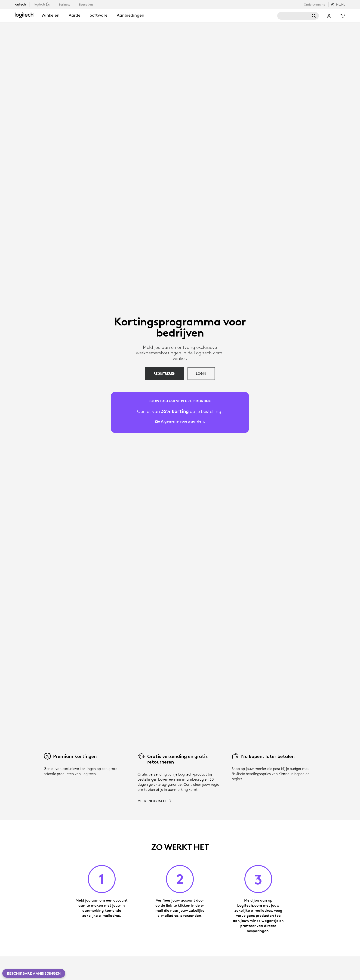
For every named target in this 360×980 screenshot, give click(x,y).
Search (298, 16)
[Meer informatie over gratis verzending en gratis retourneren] (155, 801)
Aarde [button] (75, 15)
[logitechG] (43, 4)
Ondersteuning (315, 5)
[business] (65, 4)
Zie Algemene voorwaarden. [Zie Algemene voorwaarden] (180, 421)
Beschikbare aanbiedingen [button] (34, 973)
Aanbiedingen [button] (131, 15)
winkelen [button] (50, 15)
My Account (329, 16)
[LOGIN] (201, 374)
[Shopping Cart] (342, 16)
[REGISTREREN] (165, 374)
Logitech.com (250, 905)
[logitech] (22, 4)
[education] (86, 4)
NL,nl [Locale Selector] (341, 5)
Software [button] (99, 15)
